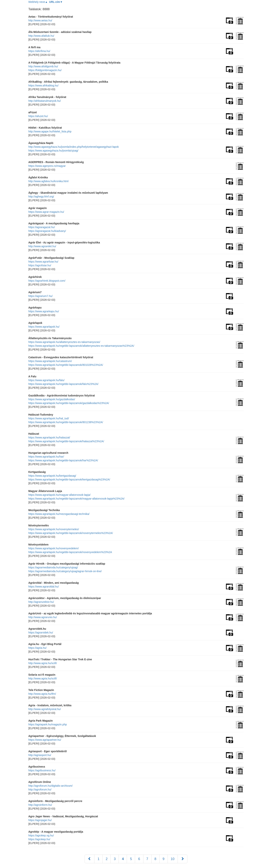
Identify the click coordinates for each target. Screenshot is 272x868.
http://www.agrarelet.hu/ (42, 246)
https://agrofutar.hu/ (40, 265)
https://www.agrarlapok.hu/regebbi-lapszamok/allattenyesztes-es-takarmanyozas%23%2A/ (81, 346)
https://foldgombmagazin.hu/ (45, 70)
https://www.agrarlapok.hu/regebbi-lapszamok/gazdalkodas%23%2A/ (69, 403)
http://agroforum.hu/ (40, 790)
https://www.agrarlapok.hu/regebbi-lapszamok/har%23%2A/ (63, 460)
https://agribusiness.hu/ (42, 770)
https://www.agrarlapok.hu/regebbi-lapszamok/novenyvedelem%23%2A (70, 552)
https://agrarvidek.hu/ (41, 633)
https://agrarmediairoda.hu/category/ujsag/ (53, 567)
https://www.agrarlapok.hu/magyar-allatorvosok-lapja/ (59, 495)
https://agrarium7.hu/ (40, 296)
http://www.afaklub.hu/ (41, 36)
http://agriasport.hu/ (40, 755)
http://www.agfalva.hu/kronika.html (48, 181)
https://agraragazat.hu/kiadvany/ (47, 231)
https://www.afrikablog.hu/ (43, 85)
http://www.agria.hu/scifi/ (43, 663)
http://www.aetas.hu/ (40, 20)
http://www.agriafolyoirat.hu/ (45, 709)
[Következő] (182, 859)
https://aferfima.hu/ (39, 51)
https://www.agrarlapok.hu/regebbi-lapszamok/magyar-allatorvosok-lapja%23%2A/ (76, 499)
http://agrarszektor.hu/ (41, 602)
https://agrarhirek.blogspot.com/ (47, 281)
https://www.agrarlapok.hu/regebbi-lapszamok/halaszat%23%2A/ (66, 441)
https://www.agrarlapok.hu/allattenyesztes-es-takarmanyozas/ (64, 342)
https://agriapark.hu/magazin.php (48, 724)
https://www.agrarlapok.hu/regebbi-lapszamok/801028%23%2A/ (66, 365)
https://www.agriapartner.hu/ (45, 740)
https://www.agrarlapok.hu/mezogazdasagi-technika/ (59, 514)
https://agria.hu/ (37, 648)
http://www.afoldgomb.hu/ (43, 66)
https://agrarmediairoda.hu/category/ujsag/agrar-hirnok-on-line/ (65, 571)
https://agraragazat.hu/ (42, 227)
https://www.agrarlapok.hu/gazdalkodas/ (52, 399)
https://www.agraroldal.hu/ (44, 587)
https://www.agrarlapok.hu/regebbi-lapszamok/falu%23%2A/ (63, 384)
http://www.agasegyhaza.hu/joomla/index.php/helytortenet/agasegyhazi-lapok (74, 147)
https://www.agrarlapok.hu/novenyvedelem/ (54, 548)
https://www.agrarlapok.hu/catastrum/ (50, 361)
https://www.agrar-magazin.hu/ (46, 212)
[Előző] (90, 859)
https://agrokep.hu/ (39, 839)
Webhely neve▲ (38, 2)
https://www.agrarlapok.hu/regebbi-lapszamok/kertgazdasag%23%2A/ (69, 479)
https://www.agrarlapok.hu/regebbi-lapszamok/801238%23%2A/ (66, 422)
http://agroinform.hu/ (40, 805)
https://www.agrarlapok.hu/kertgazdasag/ (52, 476)
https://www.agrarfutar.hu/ (43, 262)
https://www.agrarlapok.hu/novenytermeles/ (54, 529)
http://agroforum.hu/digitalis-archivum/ (50, 786)
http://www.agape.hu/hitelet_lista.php (50, 131)
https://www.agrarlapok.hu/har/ (46, 457)
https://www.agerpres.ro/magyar (47, 166)
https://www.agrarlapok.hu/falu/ (46, 380)
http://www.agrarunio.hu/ (43, 617)
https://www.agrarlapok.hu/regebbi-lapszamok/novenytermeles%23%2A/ (71, 533)
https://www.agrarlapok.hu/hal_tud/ (49, 418)
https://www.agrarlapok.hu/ (44, 327)
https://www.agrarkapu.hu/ (44, 311)
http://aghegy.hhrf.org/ (41, 197)
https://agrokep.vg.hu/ (41, 835)
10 (173, 859)
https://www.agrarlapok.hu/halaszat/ (49, 437)
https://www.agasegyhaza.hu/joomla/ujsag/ (53, 151)
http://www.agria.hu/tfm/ (42, 694)
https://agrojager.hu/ (40, 820)
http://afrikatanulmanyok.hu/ (45, 101)
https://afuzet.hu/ (38, 116)
